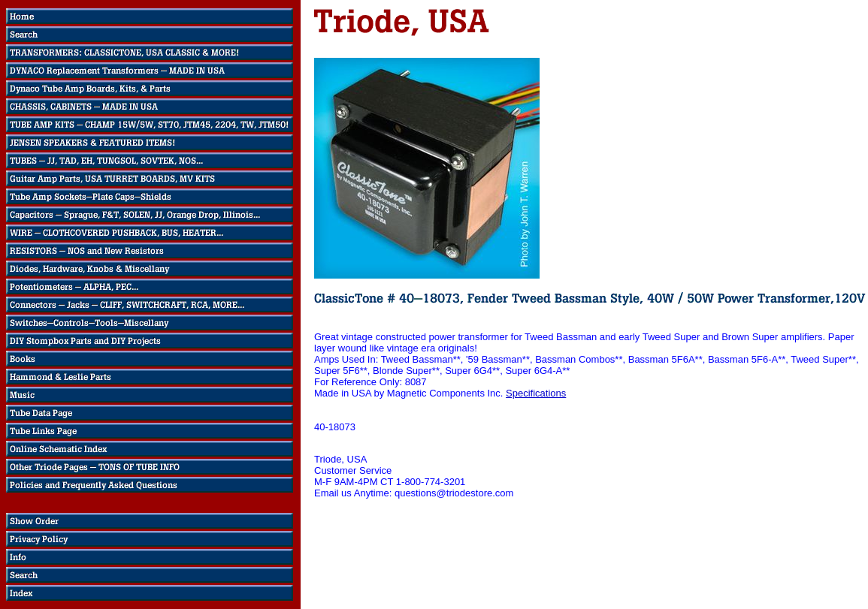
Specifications (536, 393)
